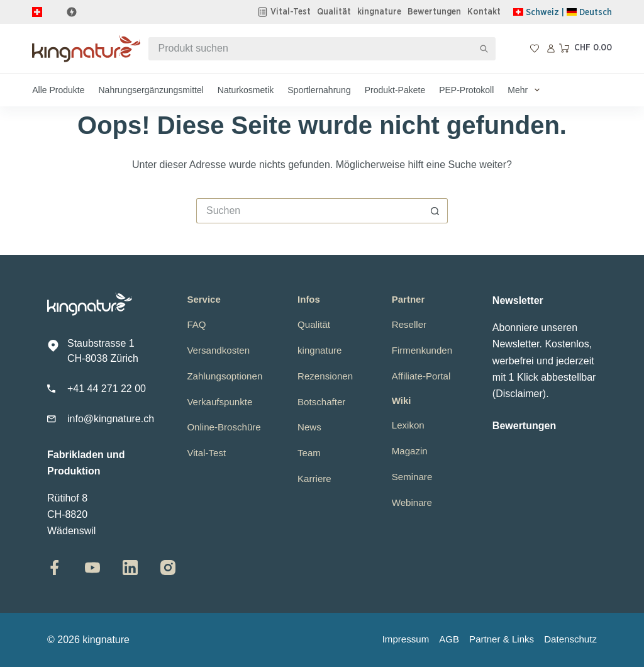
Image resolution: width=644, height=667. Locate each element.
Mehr (526, 90)
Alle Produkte (58, 90)
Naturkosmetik (246, 90)
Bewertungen (434, 12)
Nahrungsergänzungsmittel (151, 90)
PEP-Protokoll (466, 90)
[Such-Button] (484, 49)
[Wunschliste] (535, 48)
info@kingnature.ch (111, 419)
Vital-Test (291, 12)
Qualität (334, 12)
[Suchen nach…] (311, 49)
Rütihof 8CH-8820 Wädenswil (71, 515)
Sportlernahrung (319, 90)
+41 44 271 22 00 (107, 389)
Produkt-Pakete (395, 90)
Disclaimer (519, 394)
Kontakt (484, 12)
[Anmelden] (551, 48)
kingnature (379, 12)
